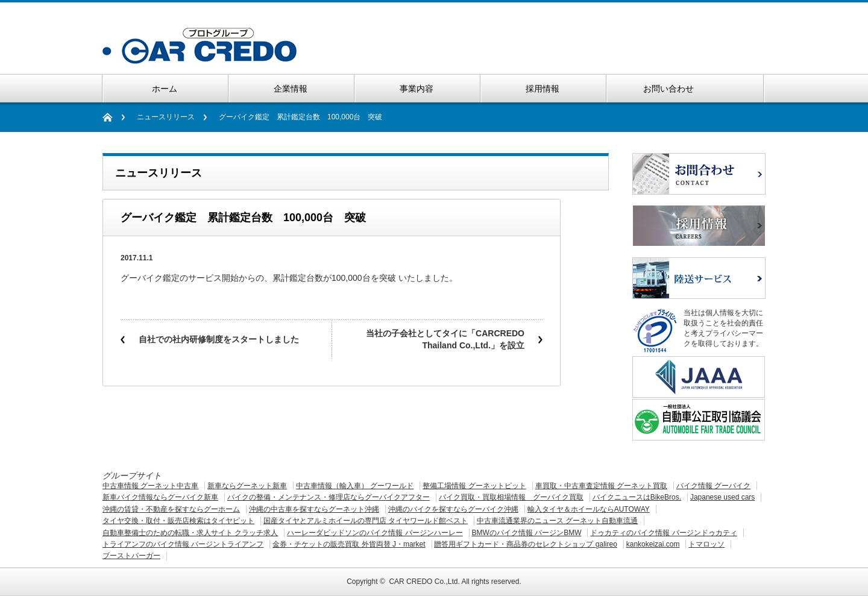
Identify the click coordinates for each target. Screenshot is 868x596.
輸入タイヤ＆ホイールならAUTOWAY (589, 509)
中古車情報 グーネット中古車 (150, 486)
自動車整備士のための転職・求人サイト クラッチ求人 (190, 533)
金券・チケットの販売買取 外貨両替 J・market (349, 544)
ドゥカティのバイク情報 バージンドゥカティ (663, 533)
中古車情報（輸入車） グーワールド (355, 486)
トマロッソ (706, 544)
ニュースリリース (166, 117)
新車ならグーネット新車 (247, 486)
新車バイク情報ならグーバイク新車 (160, 497)
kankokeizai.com (653, 544)
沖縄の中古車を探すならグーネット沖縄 (314, 509)
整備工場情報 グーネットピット (474, 486)
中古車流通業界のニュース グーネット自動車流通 (557, 521)
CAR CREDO (410, 582)
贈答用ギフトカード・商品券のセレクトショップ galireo (525, 544)
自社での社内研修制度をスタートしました (219, 339)
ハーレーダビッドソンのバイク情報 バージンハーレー (375, 533)
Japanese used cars (722, 497)
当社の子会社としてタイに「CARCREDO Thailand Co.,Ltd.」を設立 (445, 339)
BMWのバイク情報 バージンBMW (526, 533)
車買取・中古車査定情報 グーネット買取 (601, 486)
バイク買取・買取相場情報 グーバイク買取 (511, 497)
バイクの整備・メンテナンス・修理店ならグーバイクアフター (329, 497)
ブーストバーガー (131, 556)
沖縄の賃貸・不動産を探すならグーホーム (171, 509)
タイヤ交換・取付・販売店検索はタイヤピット (178, 521)
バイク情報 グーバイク (713, 486)
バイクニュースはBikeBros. (637, 497)
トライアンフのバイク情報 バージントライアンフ (183, 544)
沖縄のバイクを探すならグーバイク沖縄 (453, 509)
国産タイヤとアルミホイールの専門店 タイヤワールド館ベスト (366, 521)
